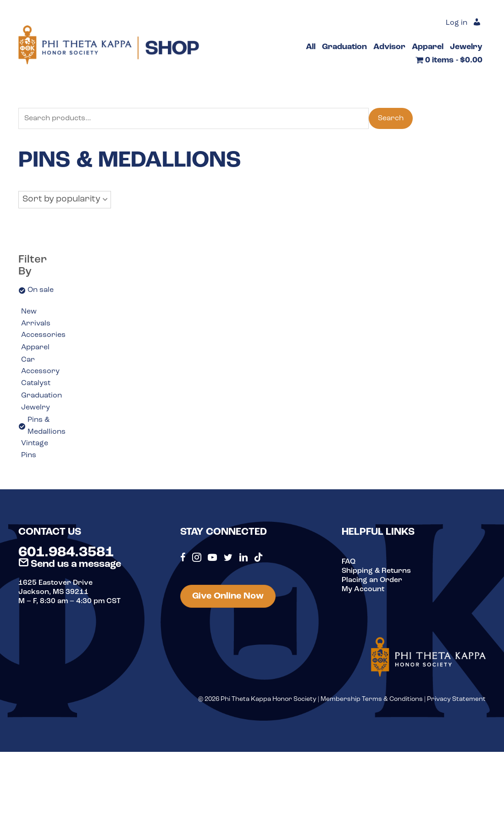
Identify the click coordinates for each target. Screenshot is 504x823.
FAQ (349, 562)
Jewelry (36, 408)
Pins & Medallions (47, 426)
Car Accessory (40, 366)
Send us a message (70, 564)
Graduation (42, 396)
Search (391, 118)
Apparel (35, 347)
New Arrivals (36, 318)
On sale (41, 290)
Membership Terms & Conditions (372, 699)
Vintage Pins (35, 449)
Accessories (43, 335)
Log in (457, 23)
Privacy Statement (456, 699)
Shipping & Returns (376, 571)
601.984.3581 (66, 553)
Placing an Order (372, 580)
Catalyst (36, 383)
